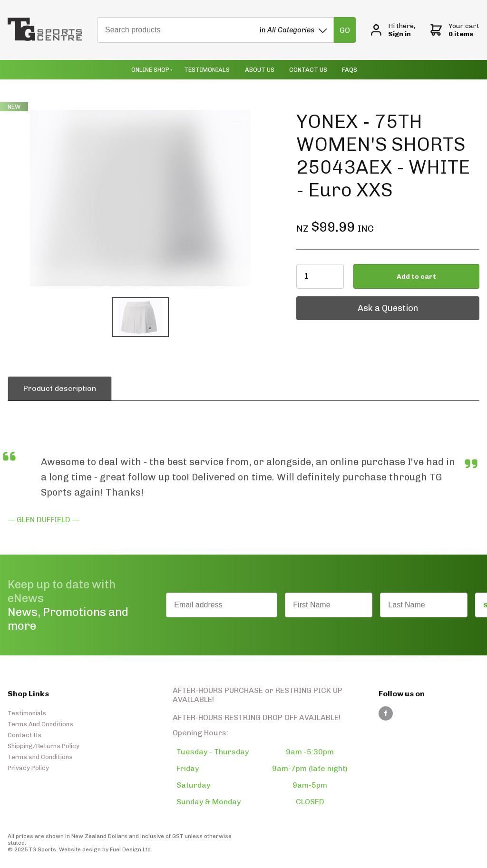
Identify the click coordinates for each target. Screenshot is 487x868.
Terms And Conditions (40, 724)
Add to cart (416, 277)
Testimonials (207, 70)
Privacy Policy (28, 768)
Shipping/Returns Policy (44, 746)
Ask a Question (326, 301)
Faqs (350, 70)
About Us (260, 70)
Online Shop (150, 70)
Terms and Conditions (40, 757)
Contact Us (308, 70)
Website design (80, 849)
